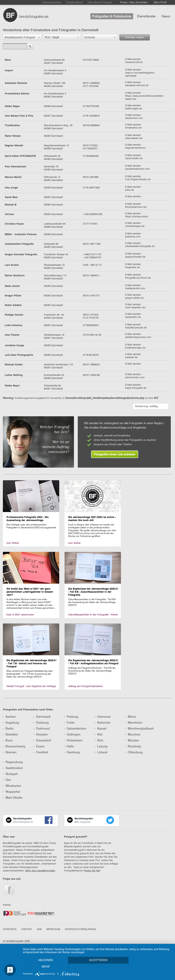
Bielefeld (10, 735)
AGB (39, 929)
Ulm (7, 780)
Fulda (69, 723)
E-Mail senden (133, 59)
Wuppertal (11, 792)
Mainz (131, 717)
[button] (22, 37)
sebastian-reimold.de (137, 85)
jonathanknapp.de (135, 348)
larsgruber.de (132, 267)
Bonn (8, 741)
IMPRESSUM (53, 929)
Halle (69, 747)
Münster (132, 741)
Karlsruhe (102, 723)
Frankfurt (41, 753)
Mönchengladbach (139, 729)
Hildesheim (73, 741)
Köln (99, 741)
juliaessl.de (131, 357)
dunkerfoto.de (133, 317)
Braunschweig (14, 747)
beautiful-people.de (136, 328)
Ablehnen (45, 967)
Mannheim (134, 723)
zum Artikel (13, 543)
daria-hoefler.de (134, 158)
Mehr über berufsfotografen (40, 871)
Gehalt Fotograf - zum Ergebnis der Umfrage (31, 686)
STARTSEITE (10, 929)
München (133, 735)
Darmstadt (42, 717)
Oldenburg (134, 753)
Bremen (10, 753)
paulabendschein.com (137, 169)
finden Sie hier (92, 871)
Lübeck (101, 753)
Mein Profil (160, 2)
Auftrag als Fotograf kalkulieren (85, 686)
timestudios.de (133, 128)
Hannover (103, 717)
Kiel (98, 735)
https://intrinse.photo (137, 217)
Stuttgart (10, 774)
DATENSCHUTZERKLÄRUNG (80, 929)
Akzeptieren (97, 967)
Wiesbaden (12, 786)
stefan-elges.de (134, 109)
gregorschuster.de (135, 257)
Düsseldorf (42, 741)
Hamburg (72, 753)
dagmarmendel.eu (135, 148)
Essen (39, 747)
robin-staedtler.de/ (135, 308)
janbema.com (133, 237)
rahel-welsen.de (134, 138)
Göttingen (72, 735)
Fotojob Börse (75, 2)
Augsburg (11, 723)
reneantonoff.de (134, 62)
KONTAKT (27, 929)
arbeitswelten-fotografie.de (140, 246)
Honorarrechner (52, 2)
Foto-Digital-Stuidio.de (138, 180)
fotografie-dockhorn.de (138, 278)
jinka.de (130, 190)
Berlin (8, 729)
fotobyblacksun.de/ (136, 207)
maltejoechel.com (135, 288)
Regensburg (13, 762)
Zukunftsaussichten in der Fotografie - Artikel (93, 615)
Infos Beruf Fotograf (100, 2)
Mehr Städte (13, 798)
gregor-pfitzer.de (134, 298)
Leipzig (101, 747)
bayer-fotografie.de (136, 388)
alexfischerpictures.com (138, 337)
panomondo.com (135, 378)
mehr (149, 967)
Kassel (100, 729)
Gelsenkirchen (75, 729)
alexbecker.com (134, 118)
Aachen (9, 717)
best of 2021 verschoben (20, 615)
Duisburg (41, 723)
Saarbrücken (13, 768)
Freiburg (71, 717)
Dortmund (42, 729)
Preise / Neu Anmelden (134, 2)
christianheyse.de (135, 226)
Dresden (41, 735)
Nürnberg (133, 747)
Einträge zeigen (135, 37)
